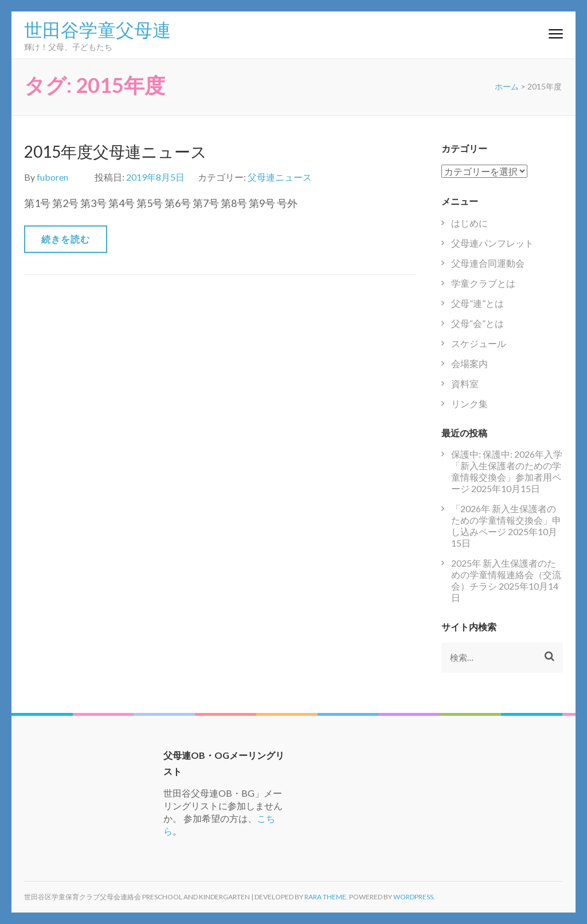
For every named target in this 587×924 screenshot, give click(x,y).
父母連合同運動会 (488, 263)
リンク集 (469, 403)
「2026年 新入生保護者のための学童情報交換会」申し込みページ (506, 520)
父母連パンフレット (492, 243)
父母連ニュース (280, 177)
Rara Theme (325, 897)
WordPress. (414, 897)
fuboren (52, 177)
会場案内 (469, 363)
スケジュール (479, 343)
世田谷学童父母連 (97, 29)
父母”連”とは (478, 303)
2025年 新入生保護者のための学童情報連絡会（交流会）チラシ (506, 574)
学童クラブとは (483, 283)
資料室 (465, 383)
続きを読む (66, 239)
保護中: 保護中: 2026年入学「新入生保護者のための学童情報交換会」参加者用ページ (507, 471)
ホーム (507, 86)
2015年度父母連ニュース (116, 151)
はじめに (469, 223)
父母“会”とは (478, 323)
